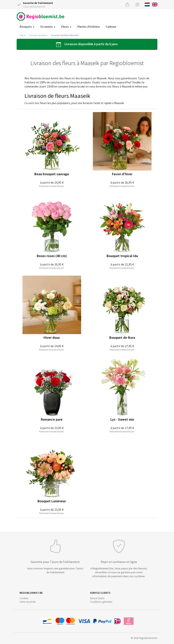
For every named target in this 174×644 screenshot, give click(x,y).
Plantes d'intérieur (89, 27)
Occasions (48, 27)
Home (23, 35)
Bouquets (27, 27)
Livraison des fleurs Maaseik (65, 35)
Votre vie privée (28, 602)
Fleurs (66, 27)
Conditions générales (101, 602)
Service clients (97, 598)
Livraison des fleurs (38, 35)
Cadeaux (111, 27)
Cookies (24, 598)
